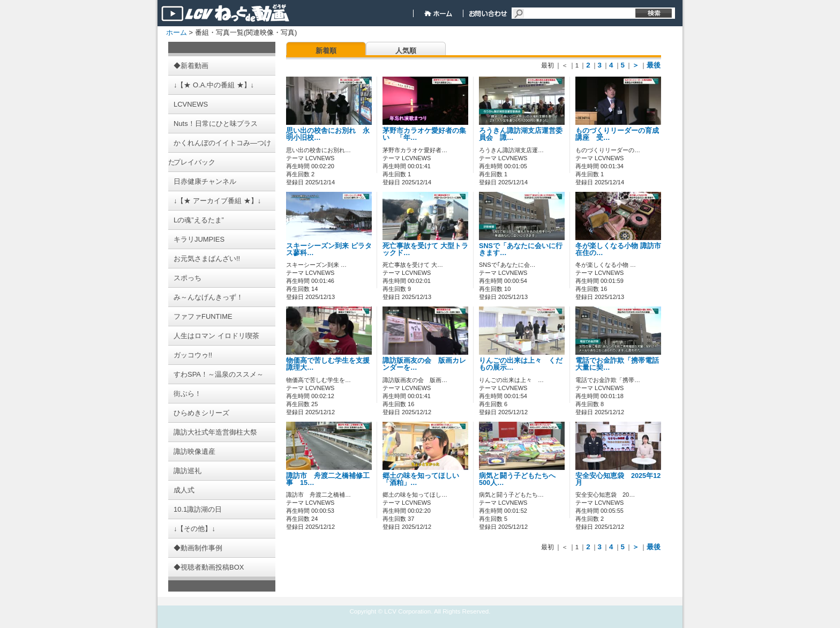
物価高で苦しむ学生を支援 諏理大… (331, 364)
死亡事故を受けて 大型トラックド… (425, 249)
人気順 (406, 51)
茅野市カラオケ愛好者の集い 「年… (424, 134)
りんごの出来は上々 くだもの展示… (521, 364)
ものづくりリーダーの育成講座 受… (617, 134)
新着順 (326, 51)
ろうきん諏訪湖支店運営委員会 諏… (521, 134)
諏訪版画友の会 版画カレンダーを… (424, 364)
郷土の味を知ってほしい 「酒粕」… (424, 479)
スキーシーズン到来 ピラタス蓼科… (329, 249)
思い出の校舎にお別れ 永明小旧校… (328, 134)
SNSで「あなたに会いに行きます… (521, 249)
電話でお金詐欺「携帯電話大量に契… (617, 364)
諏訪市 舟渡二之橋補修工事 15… (328, 479)
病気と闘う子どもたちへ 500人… (521, 479)
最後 (654, 65)
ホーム (177, 32)
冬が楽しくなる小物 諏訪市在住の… (618, 249)
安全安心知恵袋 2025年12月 (618, 479)
